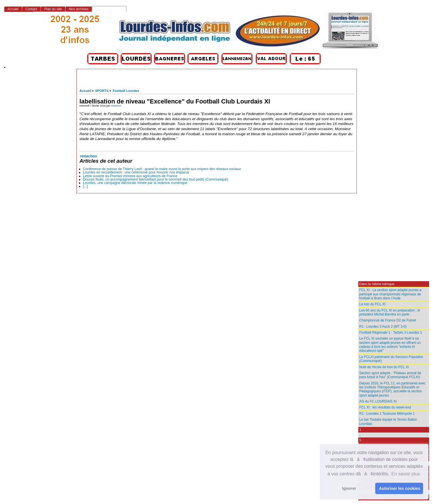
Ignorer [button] (349, 488)
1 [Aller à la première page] (360, 430)
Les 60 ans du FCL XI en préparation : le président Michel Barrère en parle (390, 312)
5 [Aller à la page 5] (360, 440)
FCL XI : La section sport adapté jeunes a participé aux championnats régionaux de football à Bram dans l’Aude (391, 294)
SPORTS (102, 91)
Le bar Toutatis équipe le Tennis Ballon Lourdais (388, 422)
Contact (31, 9)
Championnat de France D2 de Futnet (388, 320)
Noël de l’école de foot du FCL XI (384, 367)
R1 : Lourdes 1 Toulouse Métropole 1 (387, 414)
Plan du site (53, 9)
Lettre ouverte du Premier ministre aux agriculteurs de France (130, 176)
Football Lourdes (126, 91)
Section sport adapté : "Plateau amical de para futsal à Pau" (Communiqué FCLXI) (390, 375)
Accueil (85, 91)
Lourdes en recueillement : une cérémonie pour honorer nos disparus (136, 172)
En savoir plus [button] (406, 474)
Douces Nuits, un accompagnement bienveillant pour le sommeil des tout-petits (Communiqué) (156, 179)
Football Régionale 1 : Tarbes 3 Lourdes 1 (391, 333)
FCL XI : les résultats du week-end (385, 407)
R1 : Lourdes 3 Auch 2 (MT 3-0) (383, 327)
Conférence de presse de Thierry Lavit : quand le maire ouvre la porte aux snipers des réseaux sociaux (162, 169)
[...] (85, 186)
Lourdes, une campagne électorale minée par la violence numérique (135, 183)
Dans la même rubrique (377, 284)
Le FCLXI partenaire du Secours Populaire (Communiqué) (391, 359)
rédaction (116, 106)
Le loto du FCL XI (373, 304)
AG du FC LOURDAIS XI (378, 401)
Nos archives (79, 9)
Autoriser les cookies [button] (400, 488)
